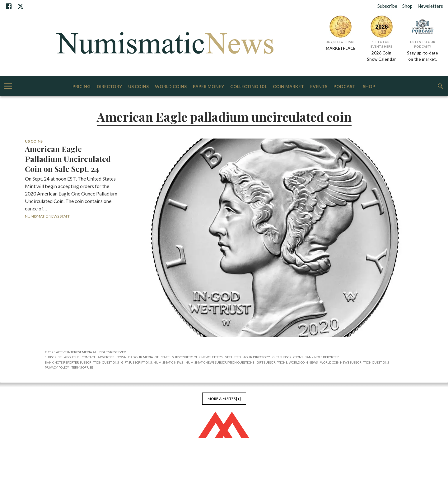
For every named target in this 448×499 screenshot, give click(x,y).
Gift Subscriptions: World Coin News (287, 362)
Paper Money (208, 87)
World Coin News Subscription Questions (355, 362)
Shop (407, 6)
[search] (441, 86)
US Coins (138, 87)
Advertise (106, 357)
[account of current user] (8, 86)
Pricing (82, 87)
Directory (109, 87)
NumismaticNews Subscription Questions (220, 362)
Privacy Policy (57, 367)
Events (319, 87)
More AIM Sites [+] (224, 399)
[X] (21, 6)
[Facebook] (9, 6)
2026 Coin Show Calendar (381, 56)
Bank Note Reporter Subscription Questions (82, 362)
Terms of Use (82, 367)
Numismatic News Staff (48, 216)
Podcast (344, 87)
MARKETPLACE (341, 48)
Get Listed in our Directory (247, 357)
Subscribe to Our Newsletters (197, 357)
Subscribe (387, 6)
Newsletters (430, 6)
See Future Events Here (381, 44)
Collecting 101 (248, 87)
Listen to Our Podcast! (423, 44)
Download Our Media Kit (138, 357)
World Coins (171, 87)
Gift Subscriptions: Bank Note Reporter (306, 357)
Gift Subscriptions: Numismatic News (152, 362)
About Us (72, 357)
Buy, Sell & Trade (341, 42)
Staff (165, 357)
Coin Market (288, 87)
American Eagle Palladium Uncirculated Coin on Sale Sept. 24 (68, 159)
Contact (89, 357)
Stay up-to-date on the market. (422, 56)
